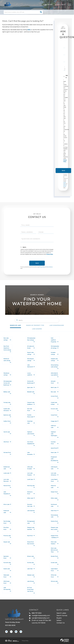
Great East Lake (30, 422)
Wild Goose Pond (6, 582)
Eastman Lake (7, 415)
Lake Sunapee (37, 329)
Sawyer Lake (7, 542)
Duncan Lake (54, 409)
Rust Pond (30, 536)
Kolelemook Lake (7, 468)
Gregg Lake (54, 421)
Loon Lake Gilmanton (54, 474)
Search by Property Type (35, 325)
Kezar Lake (54, 452)
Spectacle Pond (6, 557)
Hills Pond (6, 442)
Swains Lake (7, 569)
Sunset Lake (54, 563)
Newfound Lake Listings (7, 360)
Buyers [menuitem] (59, 618)
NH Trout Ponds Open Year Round (30, 589)
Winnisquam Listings (31, 360)
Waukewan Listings (6, 374)
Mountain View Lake (30, 505)
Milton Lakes (54, 498)
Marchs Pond (7, 486)
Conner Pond (54, 396)
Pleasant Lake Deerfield (31, 528)
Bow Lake (53, 392)
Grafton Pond (7, 421)
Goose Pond (54, 415)
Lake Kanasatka (30, 453)
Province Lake (7, 536)
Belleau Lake (7, 392)
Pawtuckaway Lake (54, 516)
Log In (58, 5)
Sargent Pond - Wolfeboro (54, 537)
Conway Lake (7, 402)
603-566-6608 (10, 625)
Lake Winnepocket (7, 588)
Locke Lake (6, 473)
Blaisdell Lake (31, 392)
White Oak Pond (54, 576)
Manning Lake (31, 486)
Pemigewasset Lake (31, 522)
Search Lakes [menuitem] (61, 613)
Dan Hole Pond (30, 410)
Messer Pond (54, 492)
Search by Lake (15, 325)
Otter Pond (54, 511)
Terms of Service (50, 267)
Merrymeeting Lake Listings (55, 366)
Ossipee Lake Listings (54, 360)
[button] (41, 12)
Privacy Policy (50, 254)
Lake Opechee (31, 511)
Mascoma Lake (53, 487)
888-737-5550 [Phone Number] (48, 5)
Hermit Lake (7, 432)
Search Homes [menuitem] (62, 616)
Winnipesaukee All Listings (55, 347)
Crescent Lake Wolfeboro (31, 403)
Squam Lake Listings (30, 353)
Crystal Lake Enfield (54, 403)
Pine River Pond (6, 528)
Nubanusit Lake (6, 512)
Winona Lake (54, 581)
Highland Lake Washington (54, 434)
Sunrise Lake (30, 563)
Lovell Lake (30, 479)
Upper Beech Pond (54, 570)
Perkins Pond (54, 521)
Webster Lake (31, 575)
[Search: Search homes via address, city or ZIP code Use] (23, 12)
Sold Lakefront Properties (53, 340)
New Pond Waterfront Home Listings (7, 348)
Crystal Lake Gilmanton (7, 410)
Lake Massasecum (7, 493)
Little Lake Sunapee (30, 468)
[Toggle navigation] (70, 5)
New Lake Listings (6, 339)
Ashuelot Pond (53, 382)
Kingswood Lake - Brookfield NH (54, 459)
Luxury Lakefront (30, 374)
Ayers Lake (30, 387)
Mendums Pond (30, 493)
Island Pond (54, 448)
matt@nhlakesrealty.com (40, 616)
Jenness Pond (7, 452)
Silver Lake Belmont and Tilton (54, 550)
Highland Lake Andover (31, 433)
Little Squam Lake (54, 468)
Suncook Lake (7, 563)
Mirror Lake (6, 504)
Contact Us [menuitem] (60, 623)
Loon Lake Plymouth (6, 480)
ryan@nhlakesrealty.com (39, 618)
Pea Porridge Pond (7, 522)
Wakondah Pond (6, 576)
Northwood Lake (54, 505)
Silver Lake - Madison (54, 543)
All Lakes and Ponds (31, 347)
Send (63, 171)
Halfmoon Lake (53, 427)
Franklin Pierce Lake (30, 416)
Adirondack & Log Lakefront (54, 374)
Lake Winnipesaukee (57, 325)
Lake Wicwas (31, 581)
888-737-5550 (35, 613)
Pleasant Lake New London (54, 528)
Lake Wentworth (30, 366)
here (29, 30)
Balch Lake (54, 387)
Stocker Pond (54, 556)
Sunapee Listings (53, 353)
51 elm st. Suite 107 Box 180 (40, 622)
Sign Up (63, 5)
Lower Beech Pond (54, 480)
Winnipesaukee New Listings (31, 339)
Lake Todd (30, 569)
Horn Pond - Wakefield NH (31, 443)
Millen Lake (30, 498)
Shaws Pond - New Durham (31, 543)
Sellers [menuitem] (59, 620)
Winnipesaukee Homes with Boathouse (7, 383)
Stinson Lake (30, 556)
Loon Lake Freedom (30, 474)
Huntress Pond (53, 443)
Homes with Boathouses (30, 382)
